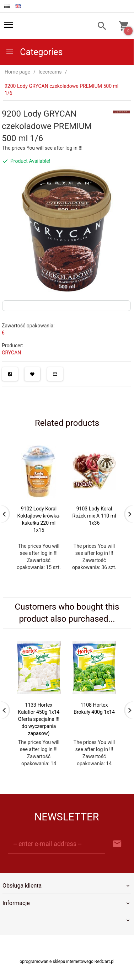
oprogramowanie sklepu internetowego (57, 962)
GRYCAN (11, 353)
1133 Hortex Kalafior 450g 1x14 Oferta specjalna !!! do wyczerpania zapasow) (39, 719)
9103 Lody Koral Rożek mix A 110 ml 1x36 (94, 516)
